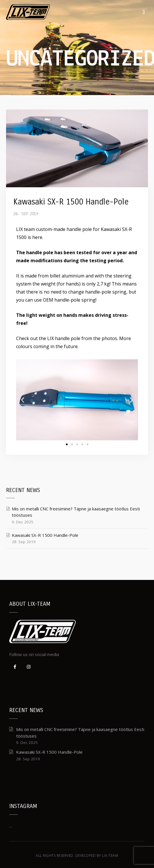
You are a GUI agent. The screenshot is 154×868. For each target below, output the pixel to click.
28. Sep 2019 (26, 214)
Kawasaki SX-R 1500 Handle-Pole (71, 202)
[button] (67, 444)
